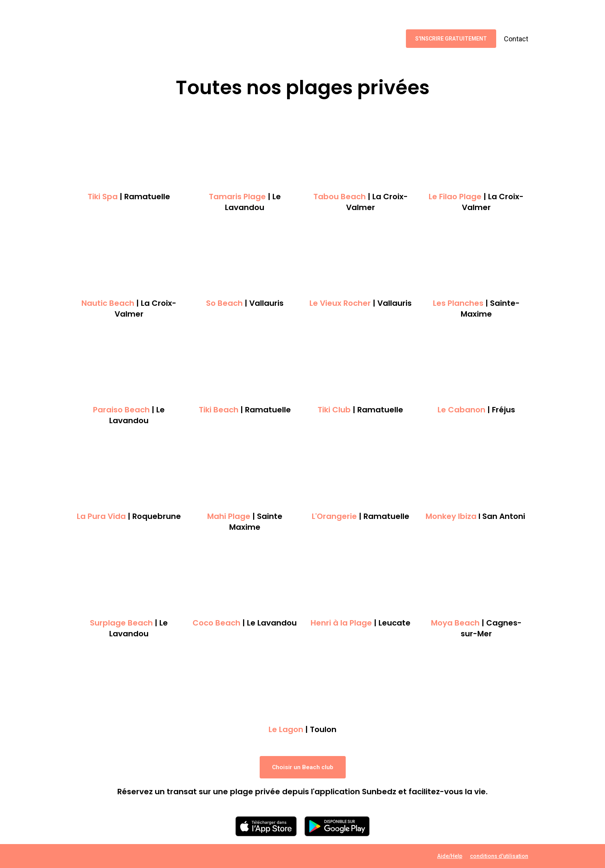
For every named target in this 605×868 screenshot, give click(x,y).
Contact (516, 39)
